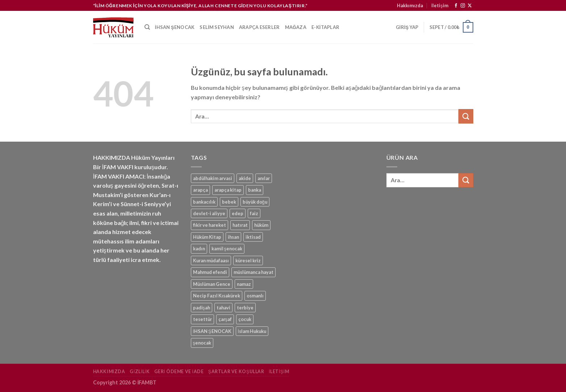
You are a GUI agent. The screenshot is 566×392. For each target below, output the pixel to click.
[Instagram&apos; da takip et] (463, 6)
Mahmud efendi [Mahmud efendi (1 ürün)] (210, 272)
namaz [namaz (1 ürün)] (244, 284)
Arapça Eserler (259, 27)
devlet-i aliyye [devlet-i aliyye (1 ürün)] (209, 213)
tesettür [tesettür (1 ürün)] (202, 319)
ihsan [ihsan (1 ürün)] (233, 237)
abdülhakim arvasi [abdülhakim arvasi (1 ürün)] (213, 178)
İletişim (440, 5)
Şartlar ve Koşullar (236, 372)
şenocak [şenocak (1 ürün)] (202, 343)
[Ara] (147, 27)
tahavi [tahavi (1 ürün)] (223, 308)
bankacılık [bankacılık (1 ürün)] (204, 202)
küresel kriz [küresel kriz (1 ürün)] (248, 260)
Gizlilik (140, 372)
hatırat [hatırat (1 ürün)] (240, 225)
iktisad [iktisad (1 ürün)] (253, 237)
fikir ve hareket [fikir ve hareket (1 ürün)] (209, 225)
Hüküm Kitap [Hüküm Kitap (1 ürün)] (207, 237)
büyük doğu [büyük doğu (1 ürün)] (255, 202)
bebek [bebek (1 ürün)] (229, 202)
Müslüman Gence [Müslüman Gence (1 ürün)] (212, 284)
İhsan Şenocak (175, 27)
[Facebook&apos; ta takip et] (456, 6)
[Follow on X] (470, 6)
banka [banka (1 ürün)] (255, 190)
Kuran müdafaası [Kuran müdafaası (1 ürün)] (211, 260)
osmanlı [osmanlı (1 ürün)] (255, 296)
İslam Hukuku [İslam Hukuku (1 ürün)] (252, 331)
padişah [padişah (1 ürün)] (202, 308)
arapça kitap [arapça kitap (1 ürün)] (228, 190)
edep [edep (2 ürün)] (238, 213)
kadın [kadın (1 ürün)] (199, 249)
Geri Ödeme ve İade (179, 372)
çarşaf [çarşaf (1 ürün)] (225, 319)
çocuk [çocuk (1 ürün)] (245, 319)
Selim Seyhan (217, 27)
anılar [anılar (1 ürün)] (264, 178)
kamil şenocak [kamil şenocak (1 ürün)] (227, 249)
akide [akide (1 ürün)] (245, 178)
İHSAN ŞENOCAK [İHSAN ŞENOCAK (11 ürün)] (212, 331)
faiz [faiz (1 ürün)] (254, 213)
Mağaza (296, 27)
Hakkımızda (410, 5)
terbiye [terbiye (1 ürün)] (245, 308)
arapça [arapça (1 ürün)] (200, 190)
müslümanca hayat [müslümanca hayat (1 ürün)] (253, 272)
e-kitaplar (325, 27)
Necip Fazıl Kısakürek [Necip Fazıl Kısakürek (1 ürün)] (217, 296)
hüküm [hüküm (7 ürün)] (261, 225)
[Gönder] (466, 116)
